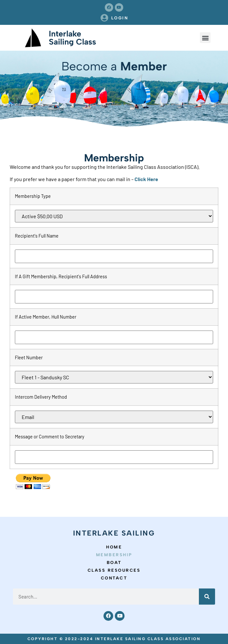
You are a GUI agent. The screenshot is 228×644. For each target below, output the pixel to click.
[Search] (207, 597)
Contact (114, 578)
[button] (205, 38)
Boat (114, 562)
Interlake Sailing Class (72, 38)
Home (114, 547)
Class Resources (114, 570)
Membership (114, 555)
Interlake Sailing (114, 533)
